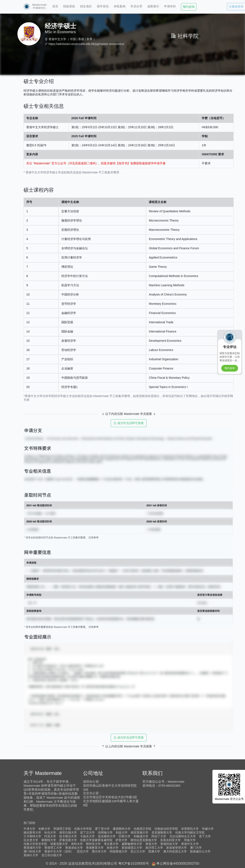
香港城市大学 (32, 848)
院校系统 (69, 6)
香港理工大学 (53, 848)
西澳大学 (154, 851)
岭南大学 (113, 848)
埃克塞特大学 (107, 836)
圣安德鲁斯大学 (162, 832)
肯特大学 (77, 844)
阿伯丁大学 (159, 836)
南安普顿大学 (140, 832)
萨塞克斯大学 (68, 840)
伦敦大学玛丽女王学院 (190, 832)
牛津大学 (29, 829)
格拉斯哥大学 (32, 832)
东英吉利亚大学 (170, 840)
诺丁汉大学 (87, 832)
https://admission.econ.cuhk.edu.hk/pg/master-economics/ (86, 44)
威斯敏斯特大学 (132, 844)
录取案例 (120, 6)
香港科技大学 (169, 844)
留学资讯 (103, 6)
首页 (55, 6)
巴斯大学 (125, 836)
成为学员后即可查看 (129, 423)
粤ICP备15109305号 (134, 863)
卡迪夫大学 (87, 836)
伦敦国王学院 (142, 829)
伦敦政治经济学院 (166, 829)
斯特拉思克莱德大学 (144, 840)
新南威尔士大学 (200, 851)
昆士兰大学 (138, 851)
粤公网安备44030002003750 (178, 863)
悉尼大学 (83, 851)
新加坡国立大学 (132, 848)
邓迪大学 (190, 840)
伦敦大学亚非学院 (35, 844)
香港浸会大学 (74, 848)
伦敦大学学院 (83, 829)
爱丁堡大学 (102, 829)
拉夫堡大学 (31, 840)
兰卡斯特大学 (32, 836)
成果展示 (153, 6)
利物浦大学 (141, 836)
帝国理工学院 (62, 829)
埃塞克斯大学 (59, 844)
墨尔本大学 (99, 851)
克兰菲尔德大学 (52, 855)
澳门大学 (196, 848)
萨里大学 (121, 840)
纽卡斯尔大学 (68, 836)
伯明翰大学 (105, 832)
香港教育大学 (95, 848)
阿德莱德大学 (119, 851)
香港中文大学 (57, 39)
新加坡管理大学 (177, 848)
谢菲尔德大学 (68, 832)
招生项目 (86, 6)
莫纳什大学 (31, 855)
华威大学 (208, 829)
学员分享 (136, 6)
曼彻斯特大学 (122, 829)
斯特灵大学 (93, 844)
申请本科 (170, 6)
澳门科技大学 (32, 851)
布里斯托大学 (190, 829)
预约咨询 (189, 7)
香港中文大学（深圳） (59, 851)
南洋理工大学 (154, 848)
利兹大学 (122, 832)
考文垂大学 (111, 844)
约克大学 (50, 836)
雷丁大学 (205, 836)
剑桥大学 (44, 829)
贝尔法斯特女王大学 (183, 836)
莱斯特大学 (49, 840)
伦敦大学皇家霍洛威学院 (96, 840)
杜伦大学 (50, 832)
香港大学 (151, 844)
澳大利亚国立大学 (175, 851)
